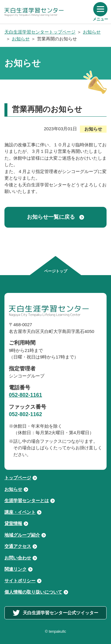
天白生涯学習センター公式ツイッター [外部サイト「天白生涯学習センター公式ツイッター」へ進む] (55, 613)
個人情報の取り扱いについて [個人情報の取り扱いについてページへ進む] (33, 592)
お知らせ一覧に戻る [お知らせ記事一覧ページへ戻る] (51, 217)
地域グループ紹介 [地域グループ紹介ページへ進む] (22, 535)
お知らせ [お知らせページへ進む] (13, 489)
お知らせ (92, 32)
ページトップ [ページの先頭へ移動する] (56, 271)
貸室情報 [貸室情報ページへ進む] (13, 523)
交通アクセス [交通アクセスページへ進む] (18, 546)
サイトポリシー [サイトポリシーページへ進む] (20, 581)
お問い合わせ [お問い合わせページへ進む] (18, 558)
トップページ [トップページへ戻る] (18, 478)
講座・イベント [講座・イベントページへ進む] (20, 512)
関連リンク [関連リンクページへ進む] (16, 569)
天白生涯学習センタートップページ (40, 32)
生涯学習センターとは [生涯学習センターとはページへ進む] (27, 501)
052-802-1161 (25, 395)
